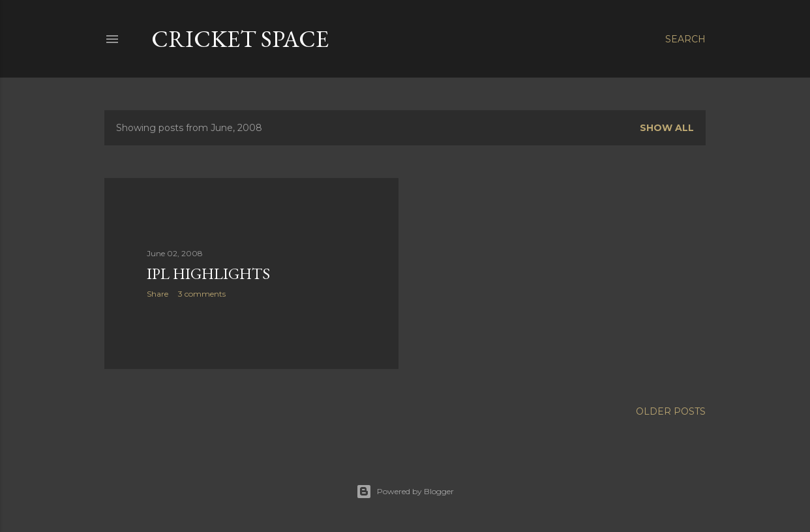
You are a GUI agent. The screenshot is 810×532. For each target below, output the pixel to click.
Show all (667, 128)
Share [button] (157, 294)
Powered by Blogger (405, 492)
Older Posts (671, 411)
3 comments (202, 294)
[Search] (685, 39)
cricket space (240, 39)
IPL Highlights (208, 273)
